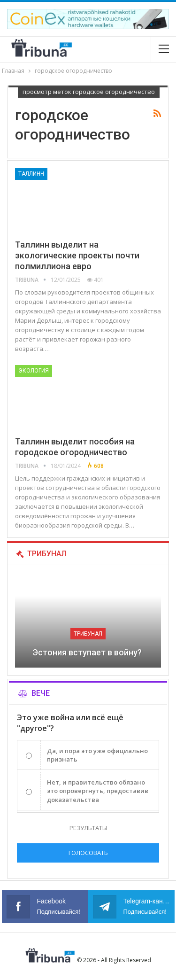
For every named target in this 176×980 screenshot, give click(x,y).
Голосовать (88, 853)
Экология (34, 371)
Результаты (88, 828)
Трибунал (88, 634)
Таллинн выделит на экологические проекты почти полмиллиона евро (77, 255)
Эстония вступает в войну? (88, 652)
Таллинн (31, 174)
